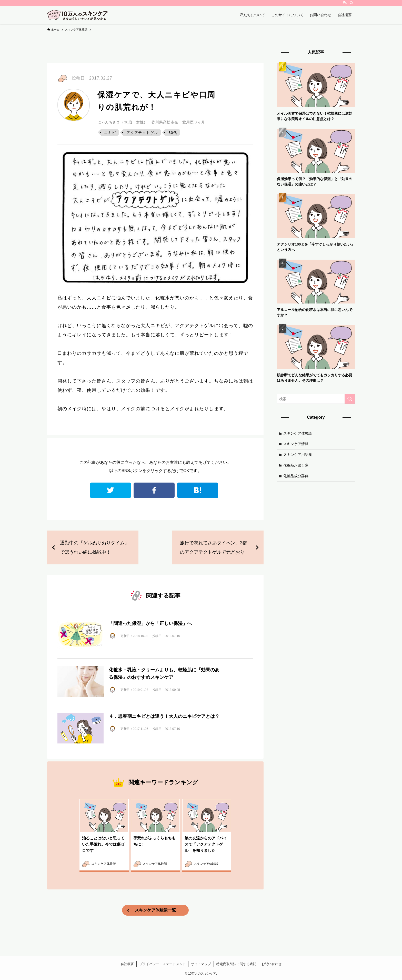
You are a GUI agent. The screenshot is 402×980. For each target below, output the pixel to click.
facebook (154, 490)
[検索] (351, 3)
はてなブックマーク (198, 490)
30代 (173, 133)
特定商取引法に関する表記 (236, 964)
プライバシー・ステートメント (163, 964)
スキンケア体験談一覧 (155, 910)
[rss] (345, 3)
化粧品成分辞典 (296, 476)
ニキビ (110, 133)
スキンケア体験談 (298, 433)
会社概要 (127, 964)
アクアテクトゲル (142, 133)
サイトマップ (201, 964)
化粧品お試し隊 (296, 465)
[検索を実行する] (350, 399)
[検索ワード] (316, 399)
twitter (110, 490)
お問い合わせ (272, 964)
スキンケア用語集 (298, 455)
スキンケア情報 (296, 444)
